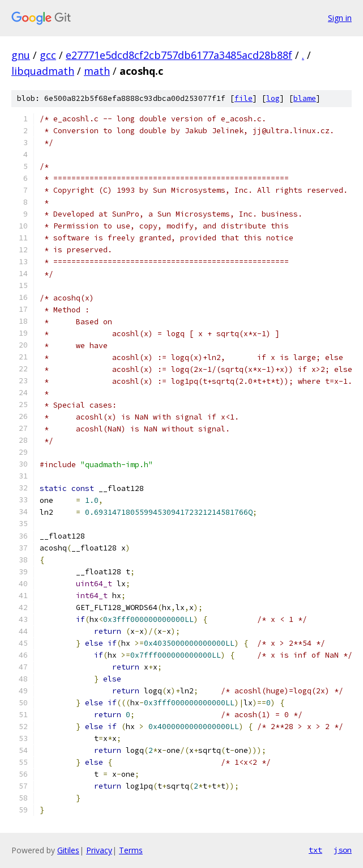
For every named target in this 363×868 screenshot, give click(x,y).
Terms (131, 850)
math (97, 71)
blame (305, 98)
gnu (21, 55)
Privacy (99, 850)
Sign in (340, 18)
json (343, 850)
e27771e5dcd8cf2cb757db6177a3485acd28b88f (179, 55)
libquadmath (43, 71)
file (244, 98)
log (273, 98)
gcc (48, 55)
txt (315, 850)
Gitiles (68, 850)
